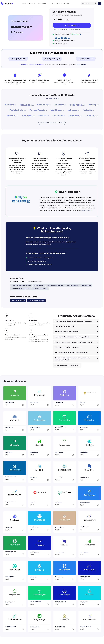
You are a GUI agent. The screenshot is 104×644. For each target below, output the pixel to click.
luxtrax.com (83, 403)
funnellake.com (59, 453)
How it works (87, 211)
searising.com (9, 528)
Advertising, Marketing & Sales (21, 289)
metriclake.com (9, 403)
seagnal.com (34, 503)
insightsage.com (35, 403)
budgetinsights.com (11, 627)
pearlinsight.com (60, 528)
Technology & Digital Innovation (21, 286)
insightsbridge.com (85, 527)
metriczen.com (9, 428)
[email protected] (59, 265)
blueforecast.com (85, 503)
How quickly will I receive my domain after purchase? (72, 337)
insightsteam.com (10, 602)
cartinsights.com (60, 552)
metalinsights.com (85, 577)
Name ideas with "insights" (36, 301)
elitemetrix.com (84, 428)
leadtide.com (34, 478)
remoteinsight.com (60, 478)
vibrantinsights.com (11, 552)
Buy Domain (72, 25)
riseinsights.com (85, 552)
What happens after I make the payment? (68, 348)
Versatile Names (42, 3)
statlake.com (59, 503)
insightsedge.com (35, 627)
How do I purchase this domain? (65, 327)
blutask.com (34, 578)
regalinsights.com (60, 627)
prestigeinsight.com (61, 427)
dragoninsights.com (86, 627)
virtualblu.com (84, 602)
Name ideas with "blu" (18, 301)
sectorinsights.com (10, 577)
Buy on (18, 59)
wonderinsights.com (61, 602)
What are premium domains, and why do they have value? (74, 322)
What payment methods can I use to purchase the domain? (74, 343)
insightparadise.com (11, 502)
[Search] (89, 3)
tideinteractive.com (11, 477)
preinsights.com (35, 552)
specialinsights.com (36, 602)
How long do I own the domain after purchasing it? (71, 353)
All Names (67, 3)
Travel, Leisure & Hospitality (55, 286)
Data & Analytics (39, 286)
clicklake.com (9, 453)
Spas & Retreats (86, 286)
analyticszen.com (35, 428)
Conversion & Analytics (40, 289)
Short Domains (55, 3)
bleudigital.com (84, 453)
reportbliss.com (84, 478)
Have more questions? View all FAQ (67, 366)
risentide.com (34, 453)
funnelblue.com (34, 528)
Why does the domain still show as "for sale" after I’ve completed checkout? (72, 359)
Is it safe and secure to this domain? (67, 332)
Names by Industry (28, 3)
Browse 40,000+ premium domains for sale (52, 123)
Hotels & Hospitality (72, 286)
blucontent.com (59, 577)
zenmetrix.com (59, 403)
